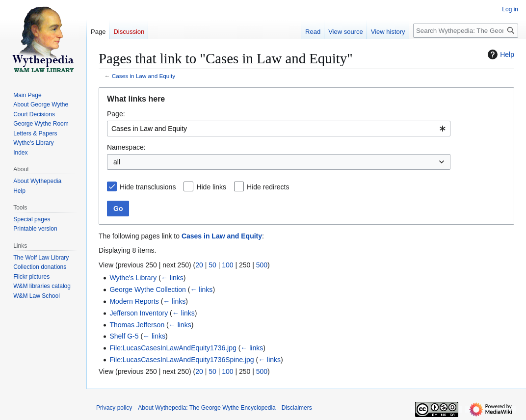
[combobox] (279, 129)
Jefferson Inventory (139, 313)
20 (199, 265)
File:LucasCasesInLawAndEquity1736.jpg (173, 348)
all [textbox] (117, 162)
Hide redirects (268, 187)
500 (262, 265)
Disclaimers (297, 408)
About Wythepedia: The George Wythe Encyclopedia (207, 408)
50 (212, 265)
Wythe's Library (133, 278)
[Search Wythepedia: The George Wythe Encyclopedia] (466, 31)
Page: (116, 114)
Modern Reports (134, 301)
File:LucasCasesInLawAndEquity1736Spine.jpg (182, 360)
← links (172, 278)
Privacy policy (114, 408)
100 (227, 265)
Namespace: (126, 147)
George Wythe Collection (148, 289)
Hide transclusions (148, 187)
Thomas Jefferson (137, 325)
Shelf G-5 (124, 336)
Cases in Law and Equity (144, 76)
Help (500, 54)
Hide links (211, 187)
